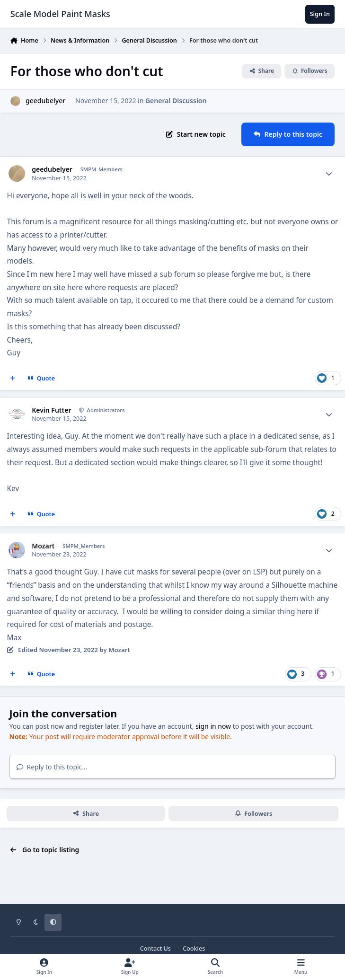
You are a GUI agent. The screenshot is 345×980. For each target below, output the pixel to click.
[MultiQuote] (13, 378)
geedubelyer (45, 101)
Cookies (194, 949)
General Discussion (176, 101)
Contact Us (155, 949)
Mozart (43, 546)
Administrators (105, 410)
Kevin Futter (51, 410)
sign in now (213, 726)
